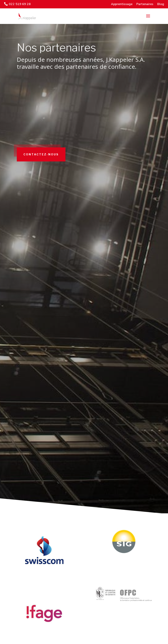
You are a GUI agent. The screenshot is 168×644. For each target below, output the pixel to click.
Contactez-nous (47, 170)
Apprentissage (122, 4)
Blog (161, 4)
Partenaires (145, 4)
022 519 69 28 (20, 4)
